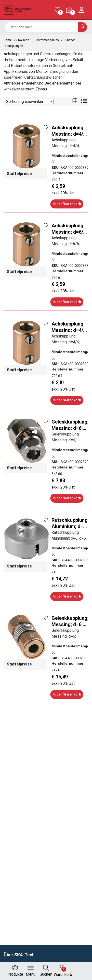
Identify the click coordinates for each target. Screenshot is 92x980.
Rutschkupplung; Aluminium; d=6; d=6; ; (70, 523)
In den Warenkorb (67, 204)
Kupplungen (15, 46)
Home (8, 40)
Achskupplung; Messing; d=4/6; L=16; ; (69, 327)
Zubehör (69, 40)
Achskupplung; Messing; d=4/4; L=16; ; (69, 130)
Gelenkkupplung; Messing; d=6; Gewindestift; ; (70, 621)
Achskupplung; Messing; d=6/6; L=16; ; (69, 228)
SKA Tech (23, 40)
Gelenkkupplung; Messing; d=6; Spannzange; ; (70, 425)
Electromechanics (46, 40)
